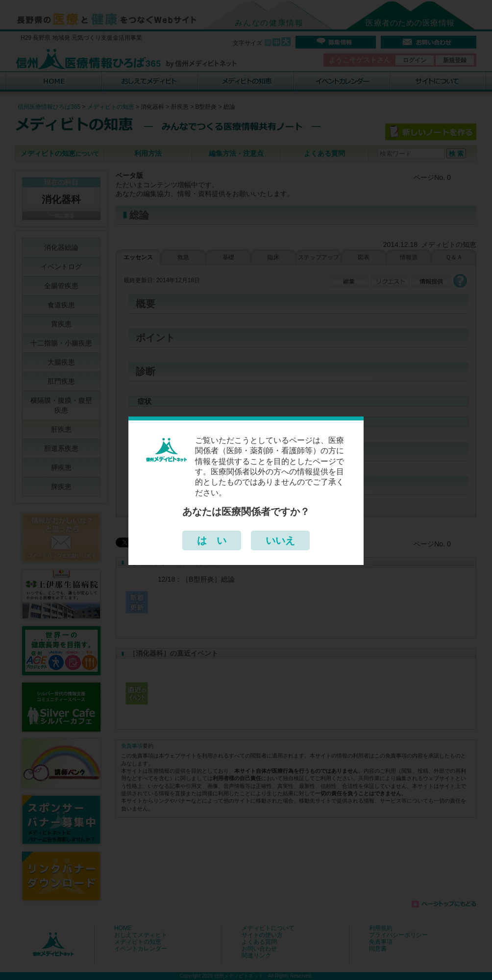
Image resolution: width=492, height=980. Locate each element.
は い (212, 540)
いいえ (280, 540)
